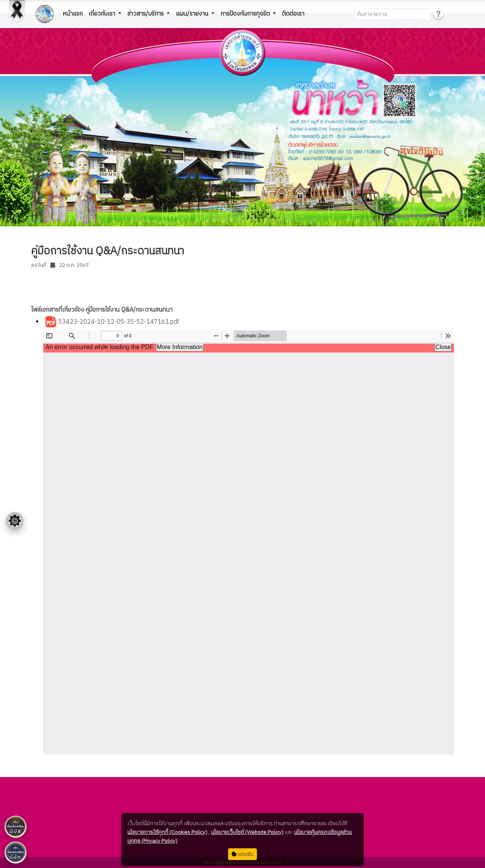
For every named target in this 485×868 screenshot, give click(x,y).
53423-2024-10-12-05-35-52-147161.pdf (112, 322)
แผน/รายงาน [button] (193, 14)
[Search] (392, 14)
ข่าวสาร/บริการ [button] (146, 14)
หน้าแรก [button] (73, 14)
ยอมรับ (242, 854)
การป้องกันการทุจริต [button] (246, 14)
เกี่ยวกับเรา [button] (103, 14)
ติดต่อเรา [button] (293, 14)
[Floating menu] (15, 521)
